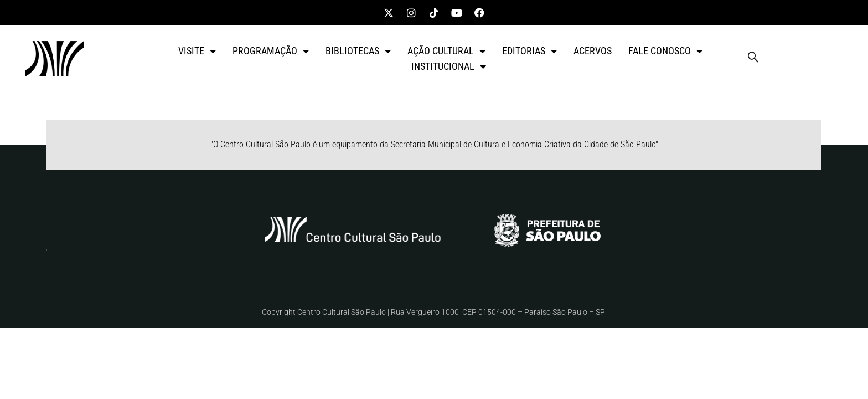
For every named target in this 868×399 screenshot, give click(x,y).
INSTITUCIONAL (449, 66)
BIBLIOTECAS (358, 51)
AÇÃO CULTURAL (446, 51)
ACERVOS (593, 51)
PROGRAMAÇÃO (271, 51)
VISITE (197, 51)
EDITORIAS (529, 51)
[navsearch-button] (753, 59)
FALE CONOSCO (665, 51)
